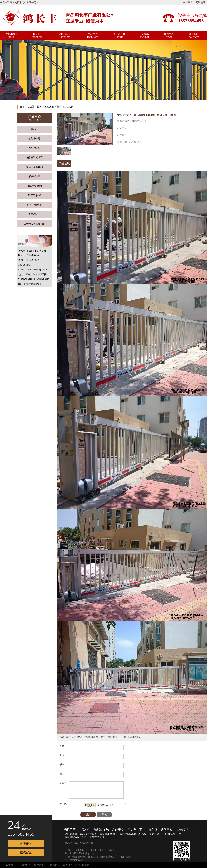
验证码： (64, 804)
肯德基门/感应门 (34, 158)
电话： (63, 755)
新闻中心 (167, 829)
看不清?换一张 (105, 805)
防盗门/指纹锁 (34, 205)
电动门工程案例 (65, 107)
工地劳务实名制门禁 (34, 224)
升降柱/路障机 (34, 186)
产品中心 (118, 829)
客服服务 (26, 844)
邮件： (63, 764)
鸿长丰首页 (71, 829)
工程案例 (49, 107)
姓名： (63, 746)
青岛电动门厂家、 (174, 834)
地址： (63, 774)
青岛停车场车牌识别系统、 (134, 834)
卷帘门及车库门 (34, 167)
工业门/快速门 (34, 148)
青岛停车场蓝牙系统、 (77, 837)
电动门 (34, 129)
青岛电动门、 (156, 834)
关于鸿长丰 (135, 829)
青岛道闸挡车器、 (90, 834)
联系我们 (182, 829)
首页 (39, 107)
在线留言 (188, 2)
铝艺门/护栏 (34, 195)
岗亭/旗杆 (34, 176)
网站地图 (200, 2)
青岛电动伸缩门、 (109, 834)
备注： (63, 783)
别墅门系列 (34, 214)
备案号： (11, 865)
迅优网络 (39, 865)
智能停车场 (34, 139)
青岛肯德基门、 (98, 837)
